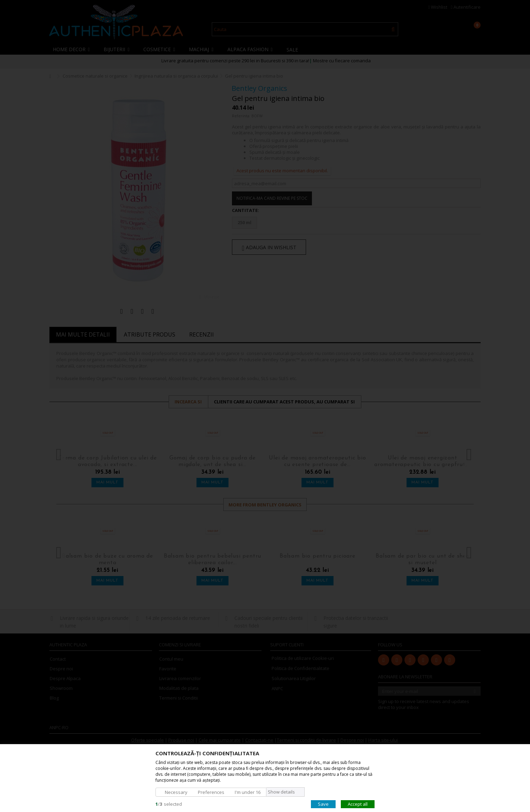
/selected (169, 804)
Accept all (358, 804)
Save (323, 804)
